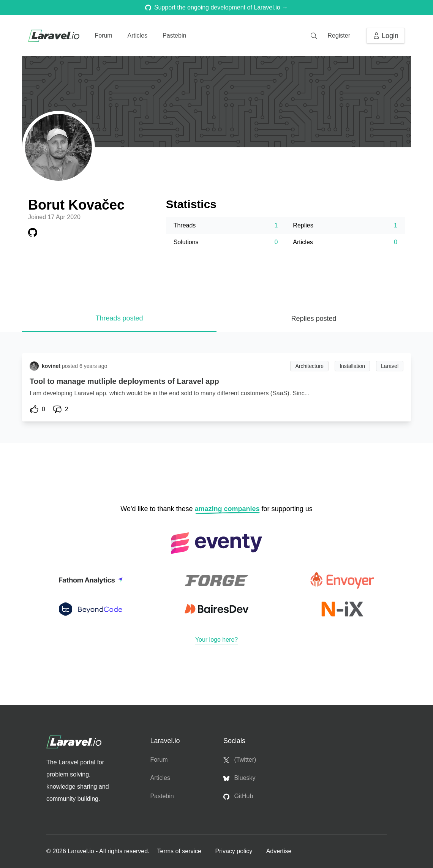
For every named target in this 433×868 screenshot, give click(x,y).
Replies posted (314, 319)
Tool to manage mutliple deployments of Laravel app (124, 381)
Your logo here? (216, 640)
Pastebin (174, 36)
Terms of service (180, 851)
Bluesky (239, 778)
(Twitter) (240, 760)
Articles (137, 36)
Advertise (279, 851)
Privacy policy (234, 851)
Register (339, 36)
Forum (103, 36)
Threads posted (119, 318)
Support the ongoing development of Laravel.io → (216, 7)
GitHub (238, 796)
